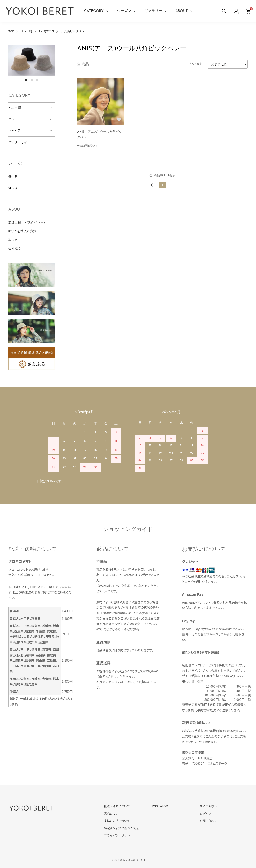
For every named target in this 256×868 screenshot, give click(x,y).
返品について (113, 814)
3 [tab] (37, 80)
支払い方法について (117, 821)
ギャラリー (153, 11)
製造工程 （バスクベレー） (27, 223)
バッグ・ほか (18, 142)
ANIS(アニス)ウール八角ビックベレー (63, 31)
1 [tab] (26, 80)
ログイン (206, 814)
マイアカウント (210, 806)
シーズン (124, 11)
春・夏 (13, 176)
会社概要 (15, 249)
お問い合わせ (208, 821)
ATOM (164, 806)
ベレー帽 (26, 31)
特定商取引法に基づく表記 (121, 828)
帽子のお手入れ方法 (22, 231)
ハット (13, 119)
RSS (155, 806)
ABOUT (182, 11)
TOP (11, 31)
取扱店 (13, 240)
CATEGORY (94, 11)
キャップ (15, 131)
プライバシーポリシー (118, 835)
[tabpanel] (32, 60)
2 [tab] (32, 80)
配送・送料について (117, 806)
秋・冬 (13, 189)
